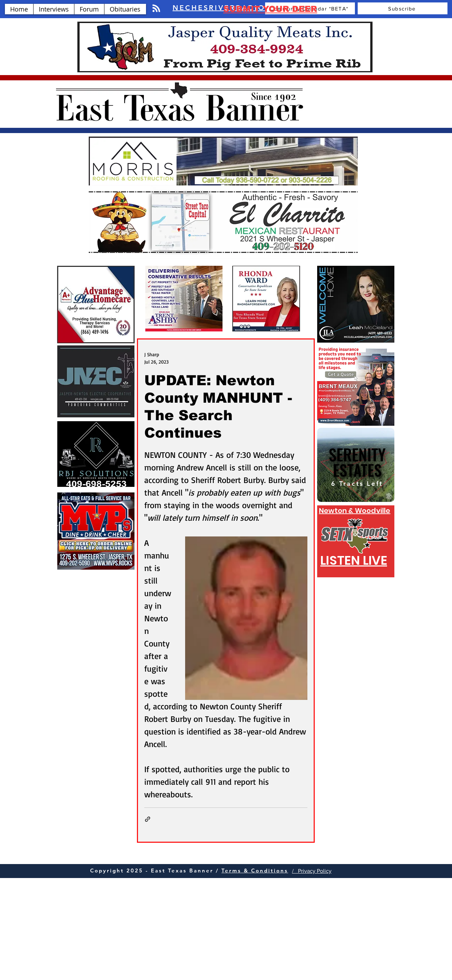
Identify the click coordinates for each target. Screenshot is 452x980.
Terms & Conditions (255, 871)
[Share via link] (148, 819)
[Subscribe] (403, 8)
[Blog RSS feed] (156, 9)
